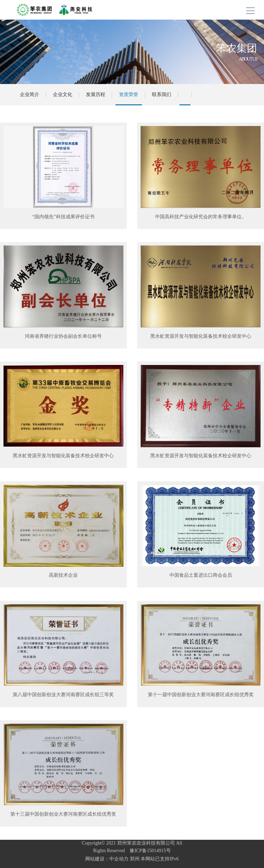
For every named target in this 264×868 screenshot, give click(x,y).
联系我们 (162, 95)
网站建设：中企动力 (107, 859)
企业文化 (63, 95)
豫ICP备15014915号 (148, 851)
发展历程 (96, 95)
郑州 (135, 859)
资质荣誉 (129, 95)
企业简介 (30, 95)
